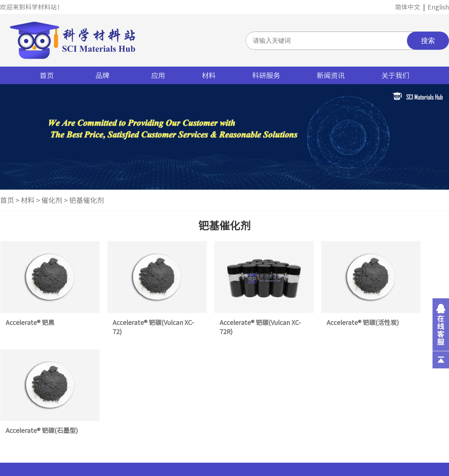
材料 (209, 75)
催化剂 (52, 200)
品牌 (102, 75)
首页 (47, 75)
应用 (158, 75)
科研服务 (266, 75)
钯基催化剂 (87, 200)
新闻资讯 (331, 75)
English (438, 7)
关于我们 (395, 75)
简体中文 (408, 7)
